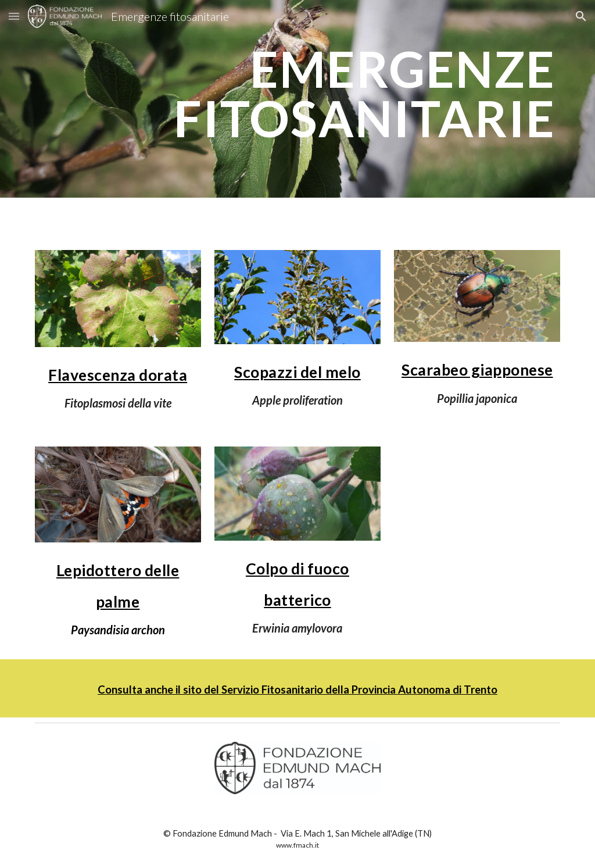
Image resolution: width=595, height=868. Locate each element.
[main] (298, 99)
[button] (14, 16)
